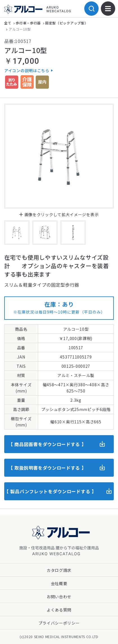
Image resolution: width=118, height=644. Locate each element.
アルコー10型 (20, 29)
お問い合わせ (59, 597)
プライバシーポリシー (59, 623)
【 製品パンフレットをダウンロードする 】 (50, 491)
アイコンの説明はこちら (27, 70)
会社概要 (59, 583)
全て (8, 23)
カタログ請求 (59, 570)
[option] (59, 156)
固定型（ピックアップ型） (67, 23)
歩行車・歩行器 (28, 23)
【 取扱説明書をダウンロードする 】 (47, 468)
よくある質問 (59, 610)
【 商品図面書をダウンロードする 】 (47, 444)
